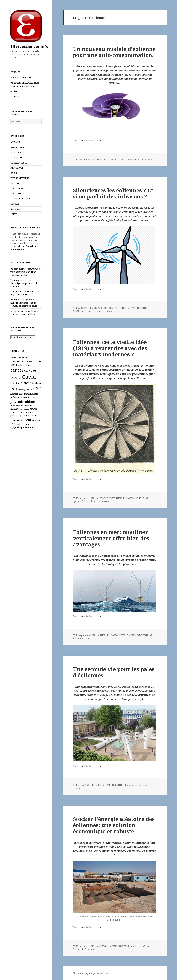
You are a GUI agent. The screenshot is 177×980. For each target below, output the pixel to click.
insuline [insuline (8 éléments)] (30, 397)
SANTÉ (14, 214)
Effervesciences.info (29, 46)
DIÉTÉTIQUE (17, 168)
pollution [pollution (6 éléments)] (15, 416)
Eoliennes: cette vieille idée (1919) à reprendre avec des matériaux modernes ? (110, 348)
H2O (84, 949)
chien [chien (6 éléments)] (19, 378)
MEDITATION (17, 194)
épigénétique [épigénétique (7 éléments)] (17, 427)
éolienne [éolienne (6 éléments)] (27, 424)
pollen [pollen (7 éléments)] (29, 412)
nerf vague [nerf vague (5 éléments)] (25, 409)
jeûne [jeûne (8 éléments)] (14, 402)
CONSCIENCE (17, 158)
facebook (15, 97)
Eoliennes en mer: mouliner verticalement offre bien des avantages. (111, 538)
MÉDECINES (17, 188)
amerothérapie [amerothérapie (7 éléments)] (18, 361)
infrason (110, 311)
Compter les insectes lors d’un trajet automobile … (25, 293)
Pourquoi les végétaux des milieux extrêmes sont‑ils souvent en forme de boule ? (24, 303)
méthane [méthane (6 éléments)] (15, 409)
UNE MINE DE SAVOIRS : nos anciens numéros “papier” (25, 84)
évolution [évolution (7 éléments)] (30, 427)
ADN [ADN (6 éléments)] (19, 357)
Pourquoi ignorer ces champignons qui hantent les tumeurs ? (25, 283)
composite (133, 785)
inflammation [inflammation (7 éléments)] (18, 397)
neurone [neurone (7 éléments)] (34, 409)
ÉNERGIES (16, 173)
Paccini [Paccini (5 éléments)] (23, 412)
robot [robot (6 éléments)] (33, 416)
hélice (94, 501)
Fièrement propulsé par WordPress (90, 973)
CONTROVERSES (19, 163)
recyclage (78, 788)
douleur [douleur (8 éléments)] (36, 383)
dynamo (77, 501)
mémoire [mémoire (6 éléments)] (28, 406)
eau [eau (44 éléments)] (15, 389)
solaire (91, 949)
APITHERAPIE (17, 147)
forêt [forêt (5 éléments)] (21, 390)
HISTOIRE (16, 183)
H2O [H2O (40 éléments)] (37, 389)
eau (148, 946)
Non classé (16, 209)
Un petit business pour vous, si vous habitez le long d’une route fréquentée (25, 272)
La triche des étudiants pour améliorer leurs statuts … (24, 313)
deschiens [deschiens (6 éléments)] (15, 383)
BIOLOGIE (16, 152)
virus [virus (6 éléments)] (37, 420)
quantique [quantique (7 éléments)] (25, 415)
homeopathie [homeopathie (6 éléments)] (17, 394)
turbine (86, 638)
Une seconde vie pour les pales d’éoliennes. (114, 672)
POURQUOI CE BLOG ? (21, 78)
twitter (14, 91)
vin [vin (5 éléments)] (33, 420)
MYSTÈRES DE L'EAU (21, 199)
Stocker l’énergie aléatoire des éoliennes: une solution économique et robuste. (114, 825)
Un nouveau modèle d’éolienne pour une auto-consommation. (114, 52)
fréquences (99, 311)
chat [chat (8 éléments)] (13, 378)
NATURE (15, 204)
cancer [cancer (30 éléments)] (17, 370)
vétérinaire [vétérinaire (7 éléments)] (16, 424)
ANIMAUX (15, 142)
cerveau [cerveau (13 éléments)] (30, 370)
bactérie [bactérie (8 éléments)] (21, 365)
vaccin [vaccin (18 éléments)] (26, 420)
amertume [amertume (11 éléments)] (34, 361)
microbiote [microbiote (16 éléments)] (26, 402)
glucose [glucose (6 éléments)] (28, 390)
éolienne (148, 160)
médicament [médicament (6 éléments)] (17, 406)
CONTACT (15, 72)
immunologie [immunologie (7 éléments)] (31, 394)
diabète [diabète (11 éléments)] (26, 383)
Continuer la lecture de (89, 140)
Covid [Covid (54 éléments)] (29, 377)
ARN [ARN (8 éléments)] (13, 365)
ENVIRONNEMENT (20, 178)
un (36, 246)
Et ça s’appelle (27, 246)
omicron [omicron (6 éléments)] (15, 412)
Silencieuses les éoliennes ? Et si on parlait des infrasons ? (113, 193)
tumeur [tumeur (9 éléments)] (15, 420)
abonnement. (18, 249)
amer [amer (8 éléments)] (25, 357)
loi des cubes (105, 501)
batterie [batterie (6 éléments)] (30, 365)
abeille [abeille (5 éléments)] (13, 358)
